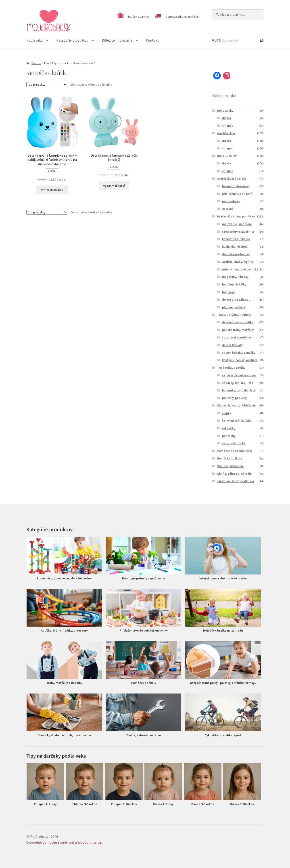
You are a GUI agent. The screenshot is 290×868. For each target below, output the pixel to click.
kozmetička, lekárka (236, 239)
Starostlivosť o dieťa (232, 179)
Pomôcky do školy (230, 458)
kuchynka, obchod (235, 247)
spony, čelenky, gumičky (239, 353)
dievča (227, 118)
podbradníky (231, 201)
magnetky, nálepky (235, 277)
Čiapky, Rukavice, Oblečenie (236, 405)
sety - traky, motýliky (237, 337)
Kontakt (152, 40)
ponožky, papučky (234, 398)
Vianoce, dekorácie (230, 466)
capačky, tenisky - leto (238, 383)
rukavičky (229, 428)
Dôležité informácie (117, 40)
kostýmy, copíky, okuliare (240, 360)
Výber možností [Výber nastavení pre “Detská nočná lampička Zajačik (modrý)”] (114, 186)
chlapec (228, 126)
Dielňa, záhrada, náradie (234, 474)
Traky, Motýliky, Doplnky (234, 315)
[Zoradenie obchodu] (47, 85)
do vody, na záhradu (236, 300)
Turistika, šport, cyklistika (236, 481)
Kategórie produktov (72, 40)
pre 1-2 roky (225, 111)
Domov (36, 63)
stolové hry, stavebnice (238, 232)
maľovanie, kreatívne (237, 224)
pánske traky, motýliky (238, 330)
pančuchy (229, 436)
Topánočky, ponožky (231, 368)
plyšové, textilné (234, 307)
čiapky (227, 413)
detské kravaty (233, 345)
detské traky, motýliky (238, 322)
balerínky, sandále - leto (239, 390)
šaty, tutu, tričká (234, 443)
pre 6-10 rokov (227, 156)
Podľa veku (34, 40)
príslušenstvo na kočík (238, 194)
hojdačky (228, 292)
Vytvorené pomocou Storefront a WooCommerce (64, 842)
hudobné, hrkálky (234, 284)
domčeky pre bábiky (236, 254)
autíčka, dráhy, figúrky (238, 262)
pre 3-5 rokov (226, 133)
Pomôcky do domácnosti (235, 451)
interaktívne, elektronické (240, 269)
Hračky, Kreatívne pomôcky (236, 216)
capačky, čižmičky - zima (239, 375)
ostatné (228, 209)
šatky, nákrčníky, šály (237, 421)
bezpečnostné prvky (236, 186)
